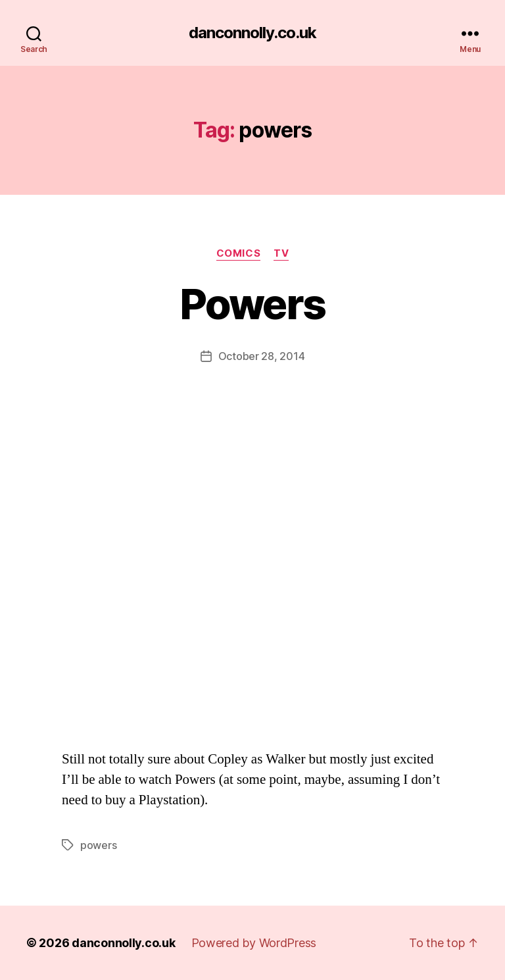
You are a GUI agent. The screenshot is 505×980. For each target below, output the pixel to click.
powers (98, 845)
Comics (238, 253)
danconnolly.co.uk (252, 33)
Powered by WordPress (254, 943)
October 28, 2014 (262, 356)
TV (281, 253)
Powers (252, 304)
